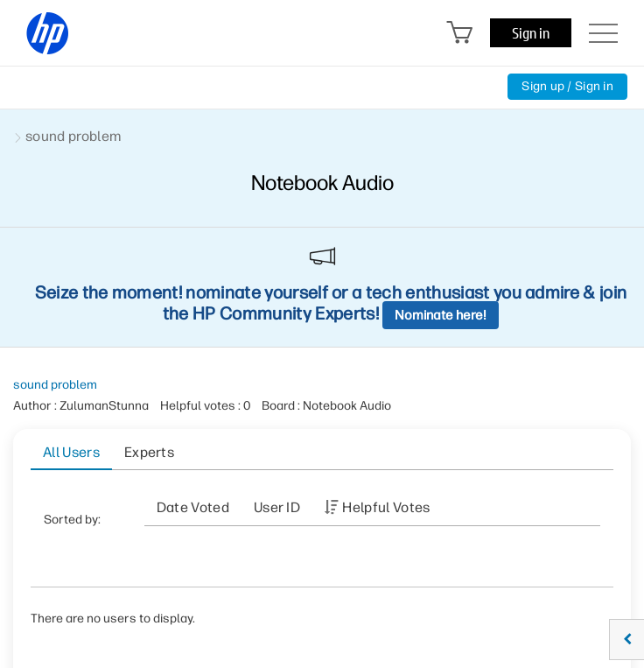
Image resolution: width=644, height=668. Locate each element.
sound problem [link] (73, 136)
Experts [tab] (149, 452)
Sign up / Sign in (567, 86)
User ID (277, 507)
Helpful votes (386, 507)
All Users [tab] (71, 452)
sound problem (55, 385)
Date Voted (193, 507)
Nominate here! (441, 315)
